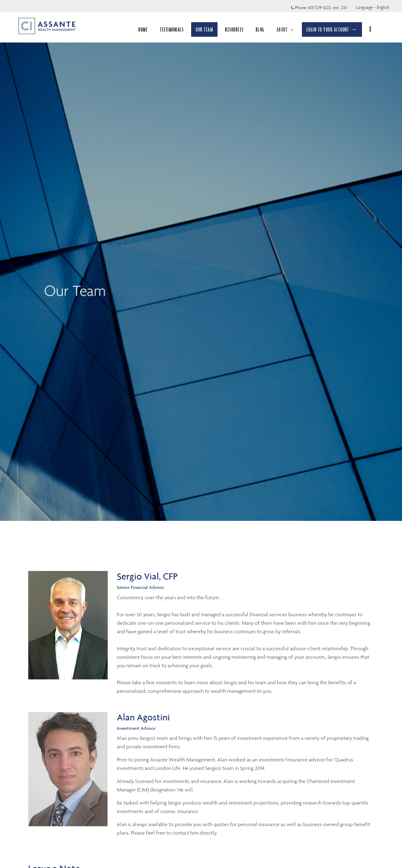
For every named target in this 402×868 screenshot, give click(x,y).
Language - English (373, 7)
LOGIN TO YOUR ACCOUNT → (332, 29)
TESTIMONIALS (172, 29)
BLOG (260, 29)
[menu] (371, 29)
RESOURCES (234, 29)
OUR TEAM (204, 29)
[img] (201, 260)
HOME (143, 29)
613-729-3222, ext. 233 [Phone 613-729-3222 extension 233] (328, 8)
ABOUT (285, 29)
